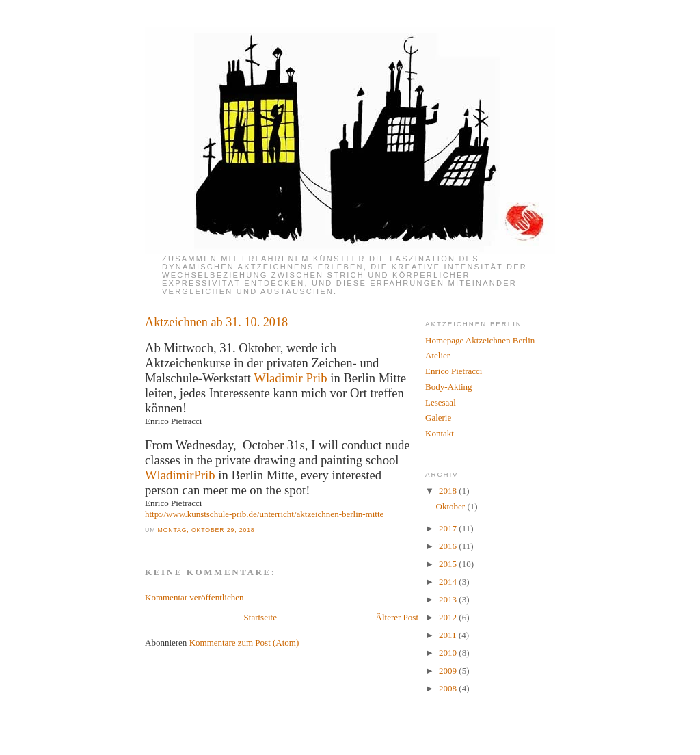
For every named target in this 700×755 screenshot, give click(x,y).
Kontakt (440, 433)
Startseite (260, 617)
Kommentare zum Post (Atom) (244, 643)
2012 (449, 617)
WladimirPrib (180, 475)
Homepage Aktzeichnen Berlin (480, 340)
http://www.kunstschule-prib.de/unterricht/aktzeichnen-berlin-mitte (264, 514)
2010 (449, 653)
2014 (449, 582)
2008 (449, 688)
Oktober (452, 506)
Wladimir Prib (290, 378)
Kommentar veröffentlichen (194, 597)
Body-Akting (449, 387)
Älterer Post (397, 617)
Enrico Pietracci (454, 371)
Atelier (437, 355)
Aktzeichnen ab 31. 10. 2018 (216, 322)
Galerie (438, 418)
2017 (449, 528)
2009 (449, 671)
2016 (449, 546)
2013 (449, 599)
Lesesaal (441, 402)
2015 (449, 564)
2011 (449, 635)
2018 (449, 491)
